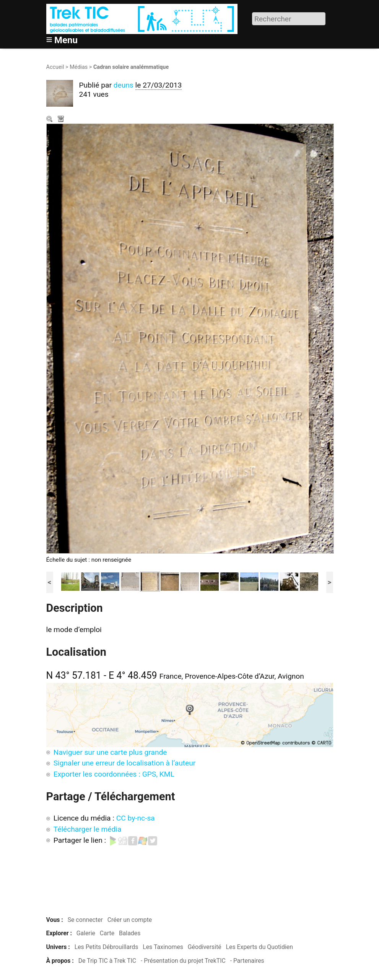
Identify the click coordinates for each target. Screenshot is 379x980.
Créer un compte (130, 920)
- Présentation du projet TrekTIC (183, 961)
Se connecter (85, 920)
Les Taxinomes (163, 947)
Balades (130, 933)
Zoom (50, 120)
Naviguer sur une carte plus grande (110, 752)
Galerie (86, 933)
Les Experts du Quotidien (259, 947)
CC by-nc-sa (136, 818)
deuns (124, 85)
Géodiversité (205, 947)
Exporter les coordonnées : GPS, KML (114, 774)
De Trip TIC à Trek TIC (107, 961)
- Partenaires (247, 961)
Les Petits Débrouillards (107, 947)
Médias (79, 67)
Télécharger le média (62, 120)
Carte (107, 933)
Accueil (55, 67)
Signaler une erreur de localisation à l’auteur (125, 763)
